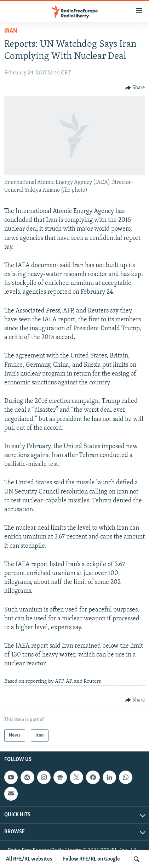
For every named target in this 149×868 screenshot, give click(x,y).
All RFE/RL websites (29, 859)
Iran (11, 31)
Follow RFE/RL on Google (91, 859)
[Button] (135, 88)
